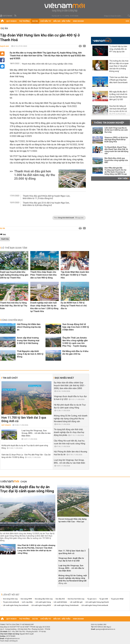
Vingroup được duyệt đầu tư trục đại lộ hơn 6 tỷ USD (71, 559)
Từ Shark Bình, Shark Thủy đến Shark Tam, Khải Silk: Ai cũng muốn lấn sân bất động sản (116, 150)
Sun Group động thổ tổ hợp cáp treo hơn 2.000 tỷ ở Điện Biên (76, 327)
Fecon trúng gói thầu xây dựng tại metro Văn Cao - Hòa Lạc (72, 520)
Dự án (35, 21)
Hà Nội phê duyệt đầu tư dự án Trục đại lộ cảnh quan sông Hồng (27, 489)
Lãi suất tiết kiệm (60, 602)
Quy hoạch (11, 21)
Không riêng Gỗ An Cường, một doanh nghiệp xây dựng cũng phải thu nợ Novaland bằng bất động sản (71, 419)
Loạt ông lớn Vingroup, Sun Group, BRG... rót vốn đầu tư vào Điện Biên (36, 433)
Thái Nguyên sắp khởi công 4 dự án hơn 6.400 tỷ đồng (30, 354)
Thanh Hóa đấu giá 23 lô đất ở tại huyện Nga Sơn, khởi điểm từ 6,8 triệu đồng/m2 (46, 204)
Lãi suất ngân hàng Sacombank (16, 605)
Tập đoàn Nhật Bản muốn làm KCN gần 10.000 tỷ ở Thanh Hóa (75, 275)
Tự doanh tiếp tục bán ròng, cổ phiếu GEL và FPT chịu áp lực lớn (118, 49)
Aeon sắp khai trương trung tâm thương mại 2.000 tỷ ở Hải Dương (28, 340)
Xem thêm (123, 178)
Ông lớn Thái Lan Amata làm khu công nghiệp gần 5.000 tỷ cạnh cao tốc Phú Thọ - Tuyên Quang (75, 342)
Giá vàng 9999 (26, 599)
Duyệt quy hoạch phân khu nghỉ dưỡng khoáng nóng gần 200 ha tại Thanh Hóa (14, 275)
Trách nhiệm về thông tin (9, 641)
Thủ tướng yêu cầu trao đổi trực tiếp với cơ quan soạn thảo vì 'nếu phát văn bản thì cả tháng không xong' (119, 66)
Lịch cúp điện (27, 602)
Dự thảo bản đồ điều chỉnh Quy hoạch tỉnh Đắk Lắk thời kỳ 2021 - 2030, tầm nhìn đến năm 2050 (70, 385)
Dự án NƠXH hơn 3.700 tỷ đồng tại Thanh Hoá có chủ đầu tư (74, 306)
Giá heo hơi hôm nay (76, 599)
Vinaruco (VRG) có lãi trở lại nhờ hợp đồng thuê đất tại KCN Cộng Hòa (116, 140)
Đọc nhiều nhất (64, 378)
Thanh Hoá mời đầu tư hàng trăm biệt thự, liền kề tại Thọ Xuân (14, 306)
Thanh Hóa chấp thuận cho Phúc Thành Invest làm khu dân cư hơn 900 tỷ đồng (43, 275)
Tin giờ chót (10, 378)
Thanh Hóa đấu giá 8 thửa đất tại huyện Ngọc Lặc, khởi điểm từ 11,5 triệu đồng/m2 (46, 197)
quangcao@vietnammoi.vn (105, 629)
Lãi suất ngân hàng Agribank (97, 602)
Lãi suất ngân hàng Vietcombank (95, 605)
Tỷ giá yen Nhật (117, 599)
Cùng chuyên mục (12, 320)
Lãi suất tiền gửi (76, 602)
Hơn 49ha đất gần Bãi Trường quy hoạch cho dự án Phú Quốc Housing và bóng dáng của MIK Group (116, 171)
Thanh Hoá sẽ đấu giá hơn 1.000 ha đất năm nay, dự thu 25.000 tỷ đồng (35, 175)
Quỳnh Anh (4, 46)
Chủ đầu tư (46, 21)
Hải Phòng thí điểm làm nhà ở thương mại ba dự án (29, 327)
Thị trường (24, 21)
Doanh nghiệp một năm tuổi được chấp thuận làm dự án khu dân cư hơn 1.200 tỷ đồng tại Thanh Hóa (44, 307)
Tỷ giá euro (92, 599)
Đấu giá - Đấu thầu (62, 21)
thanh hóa (5, 239)
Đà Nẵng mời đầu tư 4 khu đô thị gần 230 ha (75, 353)
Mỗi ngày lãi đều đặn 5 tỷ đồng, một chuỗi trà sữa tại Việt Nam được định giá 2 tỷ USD (118, 96)
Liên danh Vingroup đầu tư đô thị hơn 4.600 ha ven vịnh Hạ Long (116, 130)
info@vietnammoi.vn (12, 639)
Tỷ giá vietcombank (11, 602)
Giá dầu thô (60, 599)
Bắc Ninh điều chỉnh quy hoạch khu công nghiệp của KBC (116, 160)
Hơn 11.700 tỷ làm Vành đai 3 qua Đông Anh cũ (24, 419)
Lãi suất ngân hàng (43, 602)
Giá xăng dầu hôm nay (44, 599)
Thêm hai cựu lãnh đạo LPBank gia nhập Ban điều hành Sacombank (119, 80)
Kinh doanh (78, 21)
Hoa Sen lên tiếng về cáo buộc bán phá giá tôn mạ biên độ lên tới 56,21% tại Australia (118, 110)
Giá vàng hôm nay (10, 599)
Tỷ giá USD (104, 599)
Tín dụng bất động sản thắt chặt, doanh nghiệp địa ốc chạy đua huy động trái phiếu (69, 432)
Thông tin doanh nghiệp (109, 123)
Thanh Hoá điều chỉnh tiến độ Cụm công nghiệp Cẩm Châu (47, 64)
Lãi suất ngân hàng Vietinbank (66, 605)
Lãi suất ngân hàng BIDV (41, 605)
